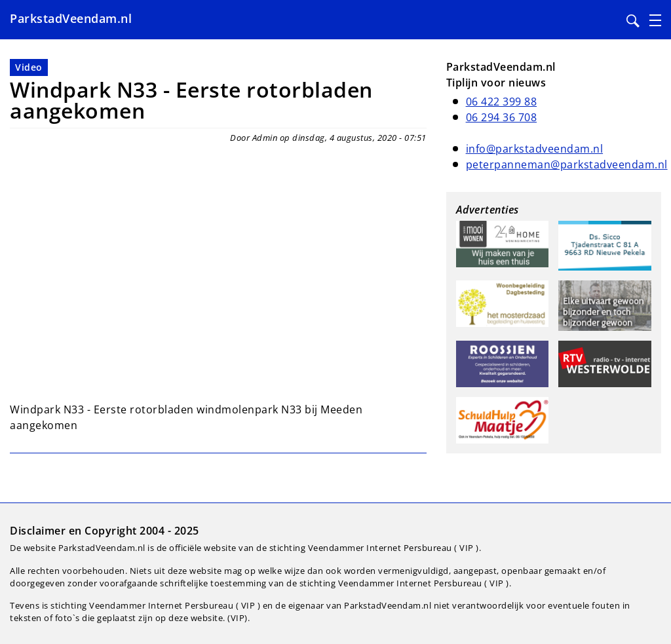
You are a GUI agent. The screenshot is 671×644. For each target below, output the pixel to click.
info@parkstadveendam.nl (535, 149)
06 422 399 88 (502, 102)
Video (29, 67)
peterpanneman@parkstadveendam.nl (567, 164)
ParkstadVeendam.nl (71, 18)
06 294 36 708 (502, 117)
